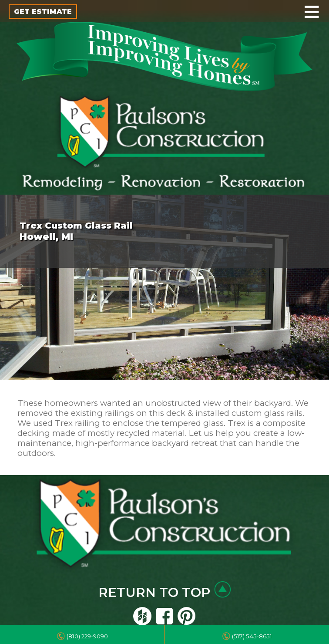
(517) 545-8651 (252, 636)
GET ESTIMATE (43, 12)
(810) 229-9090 (87, 636)
